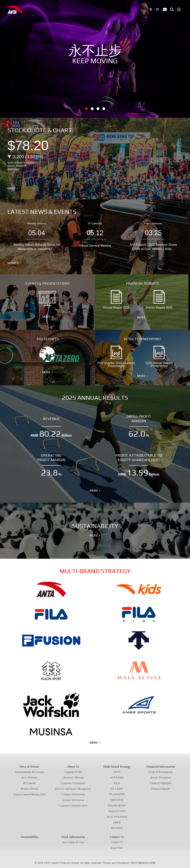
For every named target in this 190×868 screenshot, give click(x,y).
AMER (117, 822)
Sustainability (29, 837)
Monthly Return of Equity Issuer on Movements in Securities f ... (37, 247)
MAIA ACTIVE (117, 811)
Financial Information (161, 767)
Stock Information (73, 837)
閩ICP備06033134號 (143, 863)
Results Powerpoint (161, 778)
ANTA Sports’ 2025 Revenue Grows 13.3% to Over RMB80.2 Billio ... (153, 247)
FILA (117, 783)
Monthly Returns (37, 223)
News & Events (29, 767)
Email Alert (117, 848)
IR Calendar (95, 223)
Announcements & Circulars (29, 772)
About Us (73, 767)
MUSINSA (117, 828)
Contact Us (117, 837)
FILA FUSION (117, 794)
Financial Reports (161, 789)
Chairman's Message (73, 778)
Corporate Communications (73, 806)
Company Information (73, 794)
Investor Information (73, 800)
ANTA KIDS (117, 778)
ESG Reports (47, 355)
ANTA (117, 772)
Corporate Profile (73, 772)
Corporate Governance (73, 783)
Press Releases (153, 223)
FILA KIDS (117, 789)
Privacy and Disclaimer (116, 863)
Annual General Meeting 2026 (29, 794)
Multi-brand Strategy (117, 767)
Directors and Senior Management (73, 789)
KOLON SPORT (117, 806)
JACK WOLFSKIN (117, 817)
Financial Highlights (161, 783)
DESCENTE (117, 800)
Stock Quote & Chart (73, 842)
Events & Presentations (47, 299)
